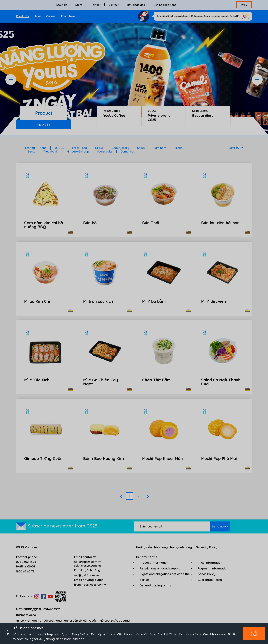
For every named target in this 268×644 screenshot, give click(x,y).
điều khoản (211, 634)
